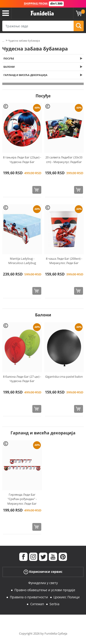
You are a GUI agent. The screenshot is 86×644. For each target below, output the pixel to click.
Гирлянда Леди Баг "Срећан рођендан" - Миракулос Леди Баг (22, 499)
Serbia (54, 604)
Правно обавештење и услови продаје (45, 590)
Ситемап (37, 604)
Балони (9, 67)
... (3, 41)
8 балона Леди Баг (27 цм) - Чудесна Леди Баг (22, 379)
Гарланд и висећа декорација (25, 75)
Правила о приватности (29, 597)
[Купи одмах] (37, 190)
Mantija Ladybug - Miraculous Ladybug (22, 261)
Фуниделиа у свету (43, 583)
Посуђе (9, 58)
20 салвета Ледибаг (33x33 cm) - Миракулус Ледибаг (64, 160)
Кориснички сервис (43, 572)
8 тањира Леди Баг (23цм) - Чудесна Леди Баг (22, 160)
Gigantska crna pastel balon (64, 377)
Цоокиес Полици (67, 597)
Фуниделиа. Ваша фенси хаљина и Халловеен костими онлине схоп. (42, 13)
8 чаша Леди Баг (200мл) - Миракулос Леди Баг (64, 261)
